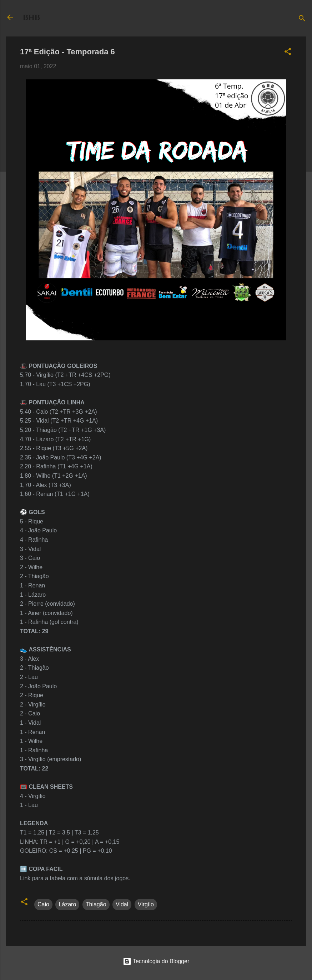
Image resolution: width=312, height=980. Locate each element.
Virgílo (146, 904)
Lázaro (67, 904)
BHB (31, 17)
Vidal (122, 904)
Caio (43, 904)
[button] (288, 53)
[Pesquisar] (302, 19)
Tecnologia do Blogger (156, 961)
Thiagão (96, 904)
